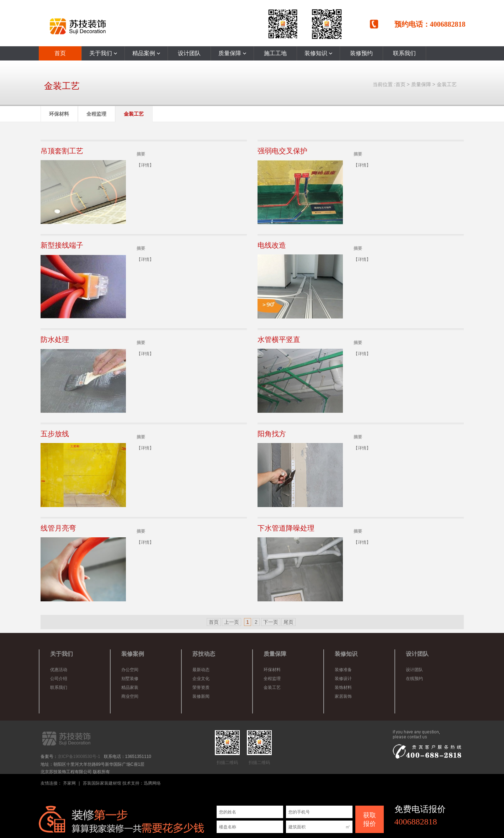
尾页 (288, 622)
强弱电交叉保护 (282, 151)
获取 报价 (370, 819)
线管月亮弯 (58, 528)
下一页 (271, 622)
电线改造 (272, 245)
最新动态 (201, 670)
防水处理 (55, 339)
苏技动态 (204, 654)
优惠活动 (59, 670)
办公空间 (130, 670)
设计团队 (189, 53)
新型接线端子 (62, 245)
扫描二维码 (227, 748)
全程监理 (96, 114)
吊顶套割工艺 (62, 151)
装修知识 (318, 53)
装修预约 (361, 53)
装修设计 (343, 679)
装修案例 (133, 654)
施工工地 (275, 53)
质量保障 (232, 53)
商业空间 (130, 696)
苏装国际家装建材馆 (102, 783)
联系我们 (404, 53)
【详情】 (145, 165)
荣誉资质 (201, 687)
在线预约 (414, 679)
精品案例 (146, 53)
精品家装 (130, 687)
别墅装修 (130, 679)
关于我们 (103, 53)
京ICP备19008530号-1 (79, 757)
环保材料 (59, 114)
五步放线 (55, 434)
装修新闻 (201, 696)
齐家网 (69, 783)
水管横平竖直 (279, 339)
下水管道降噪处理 (286, 528)
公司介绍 (59, 679)
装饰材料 (343, 687)
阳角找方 (272, 434)
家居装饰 (343, 696)
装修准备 (343, 670)
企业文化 (201, 679)
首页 (60, 53)
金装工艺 (447, 84)
